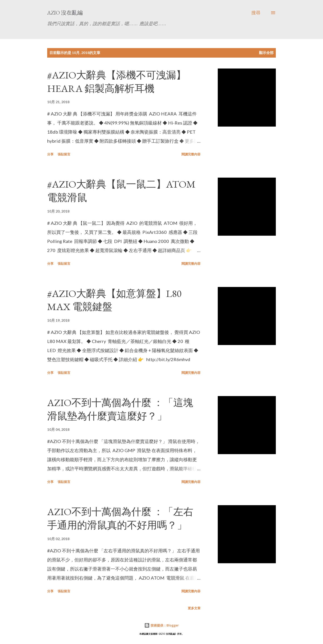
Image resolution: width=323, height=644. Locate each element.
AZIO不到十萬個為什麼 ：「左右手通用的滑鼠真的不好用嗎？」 (120, 518)
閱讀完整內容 (191, 154)
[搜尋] (256, 13)
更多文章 (194, 608)
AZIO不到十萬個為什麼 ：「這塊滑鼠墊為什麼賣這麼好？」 (120, 409)
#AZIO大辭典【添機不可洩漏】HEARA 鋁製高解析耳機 (117, 82)
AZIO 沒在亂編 (65, 13)
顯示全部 (266, 53)
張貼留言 (64, 154)
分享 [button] (50, 154)
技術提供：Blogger (161, 625)
